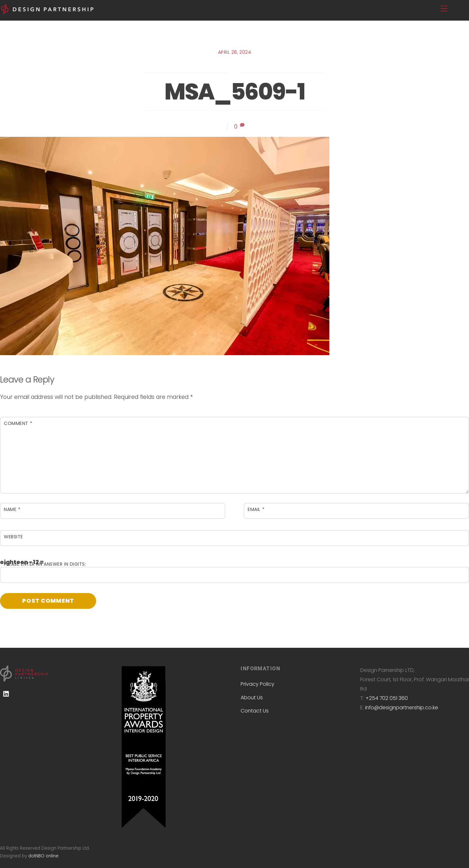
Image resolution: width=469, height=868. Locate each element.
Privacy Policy (257, 684)
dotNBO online (43, 856)
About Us (252, 698)
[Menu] (444, 9)
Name (12, 509)
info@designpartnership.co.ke (402, 708)
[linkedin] (6, 694)
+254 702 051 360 (387, 698)
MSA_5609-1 (235, 92)
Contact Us (255, 711)
